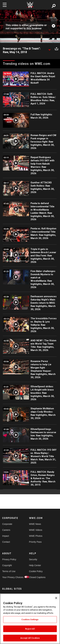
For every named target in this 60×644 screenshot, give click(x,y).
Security (33, 559)
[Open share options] (56, 49)
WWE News (35, 524)
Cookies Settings (30, 619)
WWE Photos (36, 536)
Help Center (35, 565)
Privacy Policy (9, 559)
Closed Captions (36, 577)
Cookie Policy (36, 571)
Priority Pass (35, 542)
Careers (6, 530)
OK (30, 27)
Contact (6, 542)
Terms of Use (9, 571)
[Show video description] (49, 49)
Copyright (7, 565)
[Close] (56, 598)
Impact (6, 536)
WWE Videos (36, 530)
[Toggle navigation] (5, 5)
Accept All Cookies (30, 638)
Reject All (30, 629)
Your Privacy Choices (9, 577)
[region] (30, 619)
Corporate (7, 524)
